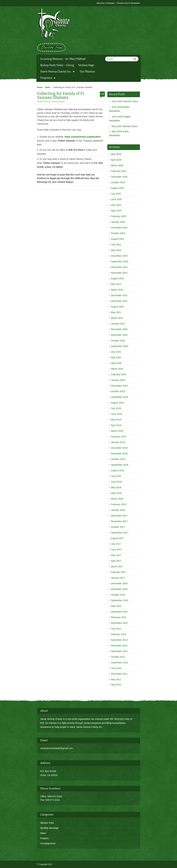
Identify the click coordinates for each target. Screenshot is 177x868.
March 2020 (117, 369)
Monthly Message (50, 828)
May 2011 (116, 679)
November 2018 (119, 454)
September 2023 (120, 261)
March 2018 (117, 499)
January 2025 (118, 222)
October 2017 (118, 527)
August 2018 (118, 470)
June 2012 (116, 668)
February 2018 (119, 504)
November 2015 (119, 612)
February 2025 (119, 216)
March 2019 (117, 431)
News (48, 87)
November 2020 (119, 335)
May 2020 (116, 357)
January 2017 (118, 578)
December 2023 (119, 256)
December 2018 (119, 448)
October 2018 (118, 459)
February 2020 (119, 374)
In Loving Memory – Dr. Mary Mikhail (63, 59)
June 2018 (116, 482)
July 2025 (116, 194)
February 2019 (119, 437)
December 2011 (119, 674)
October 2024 (118, 233)
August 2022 (118, 278)
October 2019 (118, 391)
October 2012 (118, 657)
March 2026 (117, 165)
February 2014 (119, 634)
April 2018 (116, 493)
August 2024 (118, 239)
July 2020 (116, 352)
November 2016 (119, 589)
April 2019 (116, 425)
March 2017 (117, 566)
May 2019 (116, 420)
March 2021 (117, 318)
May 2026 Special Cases (125, 126)
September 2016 (120, 600)
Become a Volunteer (106, 3)
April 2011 (116, 685)
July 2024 (116, 245)
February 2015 (119, 617)
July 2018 (116, 476)
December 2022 (119, 267)
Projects (45, 838)
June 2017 (116, 550)
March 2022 (117, 290)
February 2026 (119, 171)
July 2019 (116, 408)
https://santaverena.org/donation (83, 137)
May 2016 (116, 606)
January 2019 (118, 442)
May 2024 (116, 250)
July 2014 (116, 629)
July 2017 (116, 544)
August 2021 (118, 307)
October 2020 (118, 341)
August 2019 (118, 403)
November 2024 (119, 228)
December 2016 (119, 583)
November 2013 (119, 640)
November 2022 (119, 273)
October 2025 (118, 182)
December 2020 (119, 329)
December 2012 (119, 646)
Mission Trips (47, 823)
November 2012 (119, 651)
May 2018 (116, 487)
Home (40, 87)
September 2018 (120, 465)
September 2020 (120, 346)
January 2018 (118, 510)
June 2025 (116, 199)
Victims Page (86, 65)
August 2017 (118, 538)
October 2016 (118, 595)
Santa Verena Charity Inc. (57, 72)
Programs (47, 78)
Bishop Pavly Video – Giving (57, 65)
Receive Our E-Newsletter (129, 3)
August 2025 (118, 188)
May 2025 (116, 205)
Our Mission (87, 72)
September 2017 (120, 533)
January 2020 (118, 380)
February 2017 (119, 572)
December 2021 (119, 295)
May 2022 (116, 284)
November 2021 (119, 301)
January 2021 (118, 324)
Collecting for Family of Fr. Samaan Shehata (61, 96)
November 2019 (119, 386)
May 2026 (116, 154)
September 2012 (120, 663)
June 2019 (116, 414)
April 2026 (116, 160)
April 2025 (116, 211)
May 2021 (116, 312)
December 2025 (119, 177)
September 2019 (120, 397)
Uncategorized (48, 843)
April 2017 (116, 561)
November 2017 (119, 521)
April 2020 (116, 363)
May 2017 (116, 555)
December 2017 (119, 516)
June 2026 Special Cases (125, 101)
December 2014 (119, 623)
